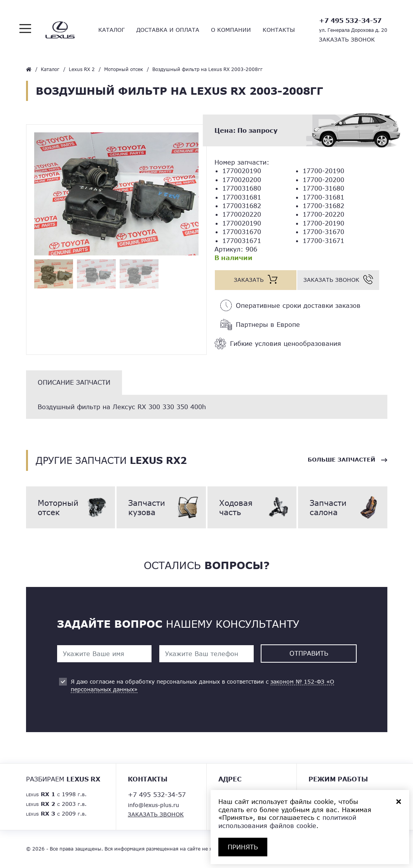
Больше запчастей (342, 460)
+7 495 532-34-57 (350, 20)
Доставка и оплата (168, 30)
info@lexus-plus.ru (153, 805)
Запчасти (161, 507)
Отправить (309, 653)
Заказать (249, 280)
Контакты (279, 30)
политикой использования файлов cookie (287, 821)
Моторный (71, 507)
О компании (231, 30)
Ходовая (252, 507)
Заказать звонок (347, 39)
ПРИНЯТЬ (243, 847)
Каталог (112, 30)
